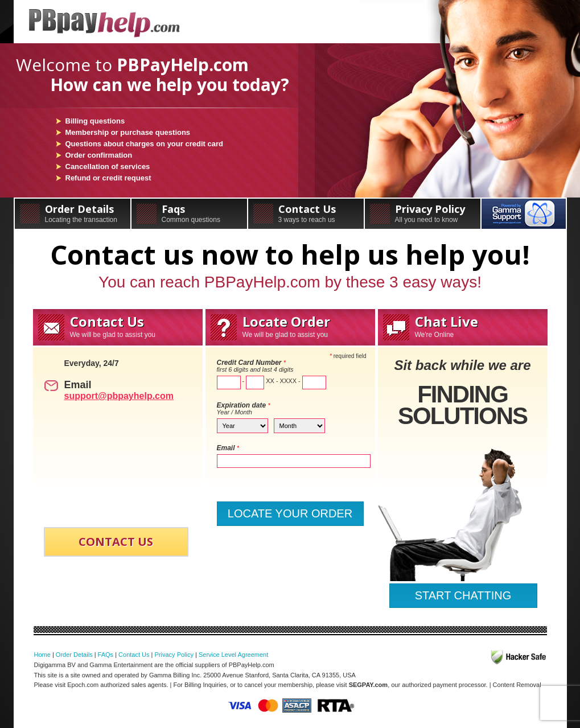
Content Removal (517, 685)
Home (42, 655)
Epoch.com (83, 685)
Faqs (189, 213)
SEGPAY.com (368, 685)
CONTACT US (116, 542)
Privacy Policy (423, 213)
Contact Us (306, 213)
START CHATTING (463, 595)
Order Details (73, 213)
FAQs (106, 655)
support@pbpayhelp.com (119, 396)
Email (228, 448)
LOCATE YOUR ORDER (290, 513)
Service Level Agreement (233, 655)
